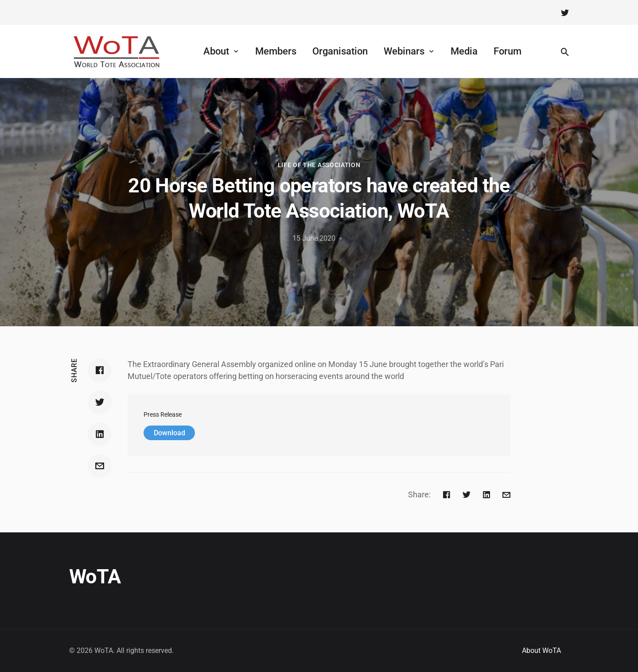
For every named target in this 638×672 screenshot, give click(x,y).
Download (169, 433)
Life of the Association (319, 165)
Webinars (404, 51)
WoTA (95, 576)
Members (276, 51)
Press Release (163, 415)
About (216, 51)
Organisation (340, 51)
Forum (508, 51)
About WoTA (541, 651)
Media (464, 51)
